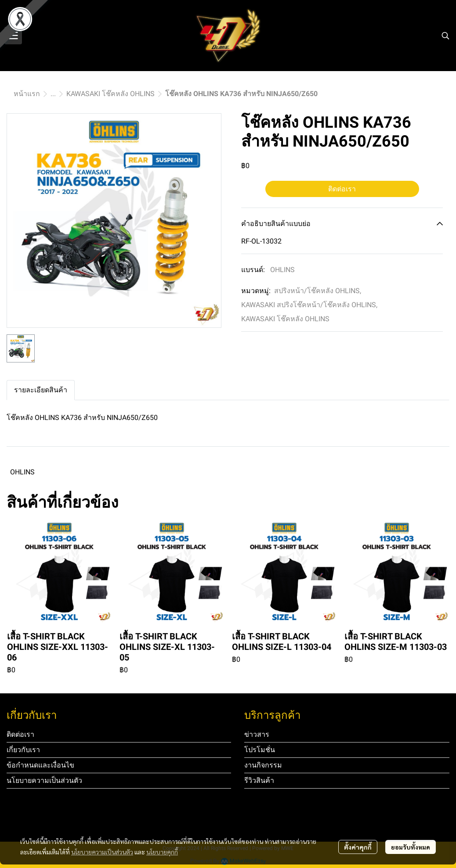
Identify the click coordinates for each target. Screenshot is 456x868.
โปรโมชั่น (260, 750)
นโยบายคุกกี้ (162, 852)
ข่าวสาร (257, 734)
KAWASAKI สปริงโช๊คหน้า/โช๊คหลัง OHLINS (309, 305)
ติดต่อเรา (342, 189)
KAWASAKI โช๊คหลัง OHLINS (110, 94)
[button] (445, 36)
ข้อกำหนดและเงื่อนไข (40, 765)
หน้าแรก (27, 94)
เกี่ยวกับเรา (23, 750)
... (53, 94)
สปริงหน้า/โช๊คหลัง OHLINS (318, 291)
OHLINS (282, 270)
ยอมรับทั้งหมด (411, 847)
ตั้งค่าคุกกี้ (358, 847)
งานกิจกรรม (263, 765)
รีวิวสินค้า (259, 780)
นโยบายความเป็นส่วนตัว (102, 852)
